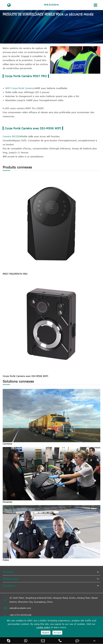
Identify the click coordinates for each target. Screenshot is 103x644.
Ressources (10, 579)
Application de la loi (33, 13)
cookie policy (43, 627)
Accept (57, 633)
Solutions (16, 13)
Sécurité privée (52, 13)
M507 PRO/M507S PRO (15, 274)
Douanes (7, 502)
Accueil (6, 13)
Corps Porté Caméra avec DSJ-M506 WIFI (25, 376)
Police (6, 560)
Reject (46, 633)
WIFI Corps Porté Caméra (19, 88)
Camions (7, 444)
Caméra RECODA (12, 136)
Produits (8, 572)
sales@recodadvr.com (17, 608)
